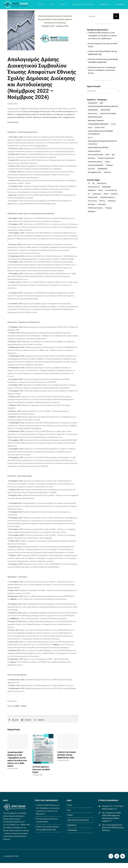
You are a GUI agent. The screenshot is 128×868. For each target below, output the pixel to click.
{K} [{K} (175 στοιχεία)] (93, 183)
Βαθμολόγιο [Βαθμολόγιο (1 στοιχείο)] (92, 190)
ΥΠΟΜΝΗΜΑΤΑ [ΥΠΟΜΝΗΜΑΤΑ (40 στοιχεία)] (102, 169)
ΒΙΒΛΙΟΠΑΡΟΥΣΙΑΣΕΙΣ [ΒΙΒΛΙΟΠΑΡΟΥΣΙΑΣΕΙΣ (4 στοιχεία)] (95, 117)
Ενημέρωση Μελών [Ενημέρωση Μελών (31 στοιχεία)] (94, 151)
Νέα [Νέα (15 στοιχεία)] (113, 155)
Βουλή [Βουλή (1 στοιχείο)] (100, 190)
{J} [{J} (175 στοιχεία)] (89, 183)
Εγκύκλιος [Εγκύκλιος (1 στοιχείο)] (114, 194)
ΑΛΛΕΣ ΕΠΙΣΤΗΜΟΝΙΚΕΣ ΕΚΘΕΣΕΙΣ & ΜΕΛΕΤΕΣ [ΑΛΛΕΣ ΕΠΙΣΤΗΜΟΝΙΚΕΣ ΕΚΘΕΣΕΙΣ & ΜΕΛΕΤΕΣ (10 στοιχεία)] (103, 107)
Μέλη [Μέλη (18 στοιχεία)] (108, 155)
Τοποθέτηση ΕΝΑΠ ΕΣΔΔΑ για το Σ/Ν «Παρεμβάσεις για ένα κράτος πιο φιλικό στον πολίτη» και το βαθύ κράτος (102, 36)
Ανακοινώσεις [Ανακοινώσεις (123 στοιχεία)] (93, 114)
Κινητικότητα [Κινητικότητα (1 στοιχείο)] (92, 201)
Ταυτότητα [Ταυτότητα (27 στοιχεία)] (91, 169)
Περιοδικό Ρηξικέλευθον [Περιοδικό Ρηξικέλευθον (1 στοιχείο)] (106, 158)
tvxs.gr (13, 662)
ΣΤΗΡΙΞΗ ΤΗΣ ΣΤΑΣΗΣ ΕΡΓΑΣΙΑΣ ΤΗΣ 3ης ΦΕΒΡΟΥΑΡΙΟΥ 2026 (67, 755)
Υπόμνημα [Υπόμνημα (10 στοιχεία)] (109, 208)
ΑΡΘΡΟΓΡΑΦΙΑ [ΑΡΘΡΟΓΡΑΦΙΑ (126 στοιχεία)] (105, 110)
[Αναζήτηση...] (100, 16)
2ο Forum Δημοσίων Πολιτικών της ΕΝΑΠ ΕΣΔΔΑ (41, 769)
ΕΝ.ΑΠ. (70, 805)
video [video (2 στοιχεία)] (101, 103)
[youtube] (123, 856)
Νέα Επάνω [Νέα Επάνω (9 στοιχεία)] (92, 158)
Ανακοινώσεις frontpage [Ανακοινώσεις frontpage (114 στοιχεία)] (108, 114)
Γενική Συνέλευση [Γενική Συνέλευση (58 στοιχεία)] (111, 190)
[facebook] (111, 856)
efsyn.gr (13, 599)
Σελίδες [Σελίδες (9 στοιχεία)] (108, 162)
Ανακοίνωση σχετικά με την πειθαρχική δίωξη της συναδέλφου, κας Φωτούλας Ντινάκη (102, 70)
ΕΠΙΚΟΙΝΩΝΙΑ (72, 830)
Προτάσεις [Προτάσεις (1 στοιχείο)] (92, 205)
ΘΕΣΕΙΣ (70, 815)
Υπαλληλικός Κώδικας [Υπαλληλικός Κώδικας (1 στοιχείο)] (95, 208)
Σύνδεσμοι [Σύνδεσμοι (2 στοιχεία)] (109, 165)
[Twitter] (26, 720)
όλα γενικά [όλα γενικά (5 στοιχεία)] (107, 172)
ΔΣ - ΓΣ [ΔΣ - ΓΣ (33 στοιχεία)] (90, 138)
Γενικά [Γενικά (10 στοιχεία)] (90, 128)
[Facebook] (13, 720)
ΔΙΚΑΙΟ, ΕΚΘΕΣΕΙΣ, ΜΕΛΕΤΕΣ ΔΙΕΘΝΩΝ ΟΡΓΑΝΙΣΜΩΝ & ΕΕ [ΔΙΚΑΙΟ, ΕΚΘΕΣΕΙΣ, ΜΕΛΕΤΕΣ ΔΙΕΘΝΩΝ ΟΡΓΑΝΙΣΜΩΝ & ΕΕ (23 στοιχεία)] (100, 133)
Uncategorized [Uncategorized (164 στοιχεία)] (93, 103)
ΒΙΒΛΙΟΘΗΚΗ (72, 825)
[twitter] (117, 856)
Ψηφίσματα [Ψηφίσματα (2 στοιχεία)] (92, 212)
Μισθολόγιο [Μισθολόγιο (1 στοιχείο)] (112, 201)
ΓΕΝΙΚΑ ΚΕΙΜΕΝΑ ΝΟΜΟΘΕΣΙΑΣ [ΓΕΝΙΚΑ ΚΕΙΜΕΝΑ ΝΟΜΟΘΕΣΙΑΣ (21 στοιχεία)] (98, 124)
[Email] (39, 720)
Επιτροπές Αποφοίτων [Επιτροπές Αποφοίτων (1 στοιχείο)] (108, 198)
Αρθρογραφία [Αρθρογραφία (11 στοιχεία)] (106, 187)
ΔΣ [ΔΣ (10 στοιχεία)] (89, 194)
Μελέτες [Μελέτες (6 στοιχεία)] (102, 201)
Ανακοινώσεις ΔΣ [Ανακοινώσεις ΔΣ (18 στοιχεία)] (94, 187)
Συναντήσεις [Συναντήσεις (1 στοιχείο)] (102, 205)
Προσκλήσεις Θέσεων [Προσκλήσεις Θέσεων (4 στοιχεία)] (95, 162)
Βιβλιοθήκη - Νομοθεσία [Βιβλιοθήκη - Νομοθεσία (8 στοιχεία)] (96, 121)
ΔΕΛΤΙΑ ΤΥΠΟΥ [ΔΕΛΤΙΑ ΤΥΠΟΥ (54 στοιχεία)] (100, 128)
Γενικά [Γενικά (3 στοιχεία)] (113, 124)
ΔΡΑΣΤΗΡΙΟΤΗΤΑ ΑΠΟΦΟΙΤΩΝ (78, 820)
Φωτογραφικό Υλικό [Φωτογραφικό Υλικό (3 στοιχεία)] (95, 172)
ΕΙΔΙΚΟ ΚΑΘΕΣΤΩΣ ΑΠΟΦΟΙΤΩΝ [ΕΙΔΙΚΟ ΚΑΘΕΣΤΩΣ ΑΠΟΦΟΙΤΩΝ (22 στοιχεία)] (98, 148)
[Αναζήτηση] (116, 16)
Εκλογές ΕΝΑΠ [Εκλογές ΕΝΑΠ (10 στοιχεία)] (93, 198)
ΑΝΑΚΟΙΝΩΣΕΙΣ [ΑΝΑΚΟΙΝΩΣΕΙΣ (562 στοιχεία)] (93, 110)
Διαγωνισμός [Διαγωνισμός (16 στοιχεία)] (97, 194)
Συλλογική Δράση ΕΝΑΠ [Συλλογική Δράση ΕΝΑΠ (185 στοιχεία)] (96, 165)
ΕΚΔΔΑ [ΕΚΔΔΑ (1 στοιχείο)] (106, 194)
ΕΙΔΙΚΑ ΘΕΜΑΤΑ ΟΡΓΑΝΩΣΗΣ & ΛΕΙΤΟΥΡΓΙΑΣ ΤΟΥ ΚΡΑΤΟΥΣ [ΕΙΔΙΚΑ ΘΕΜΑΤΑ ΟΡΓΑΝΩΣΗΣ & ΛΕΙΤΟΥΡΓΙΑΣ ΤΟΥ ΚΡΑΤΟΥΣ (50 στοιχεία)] (102, 143)
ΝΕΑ (69, 810)
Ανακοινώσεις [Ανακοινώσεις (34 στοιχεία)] (102, 183)
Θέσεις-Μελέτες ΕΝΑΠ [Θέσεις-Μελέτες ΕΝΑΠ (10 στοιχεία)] (96, 155)
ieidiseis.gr (14, 619)
